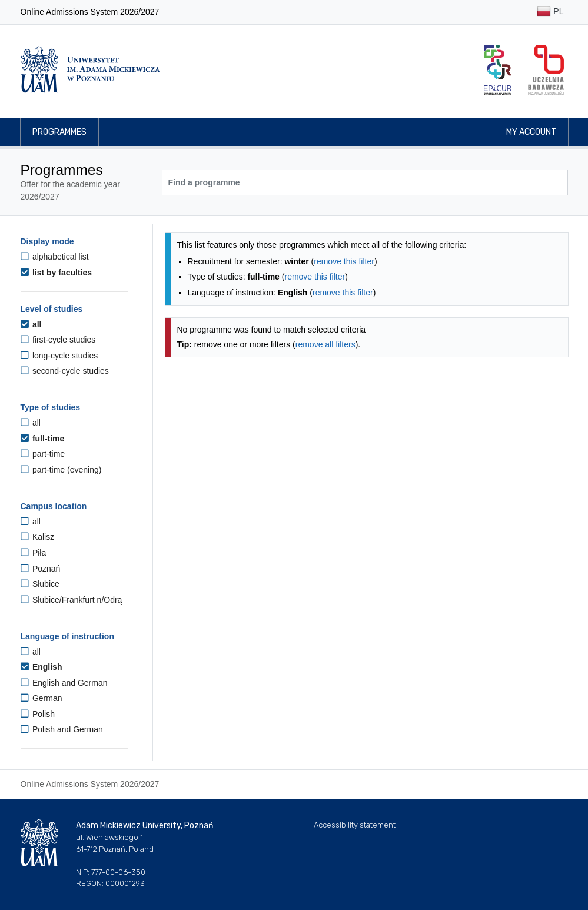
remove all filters (325, 344)
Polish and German (62, 729)
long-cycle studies (59, 356)
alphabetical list (55, 257)
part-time (43, 454)
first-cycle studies (58, 340)
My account (531, 132)
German (41, 698)
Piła (34, 553)
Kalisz (38, 537)
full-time (43, 439)
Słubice (40, 584)
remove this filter (344, 261)
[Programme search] (365, 182)
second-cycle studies (65, 371)
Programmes (59, 132)
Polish (38, 714)
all (31, 324)
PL (550, 12)
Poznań (41, 569)
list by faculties (57, 273)
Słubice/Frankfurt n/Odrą (72, 600)
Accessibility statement (355, 825)
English (41, 667)
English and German (64, 683)
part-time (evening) (61, 470)
